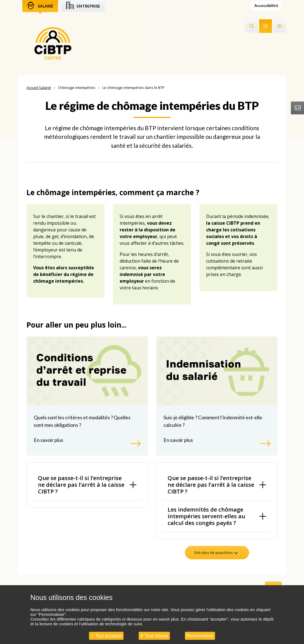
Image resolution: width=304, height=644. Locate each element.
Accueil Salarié (39, 88)
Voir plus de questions (216, 552)
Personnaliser (200, 636)
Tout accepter (106, 636)
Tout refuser (154, 636)
